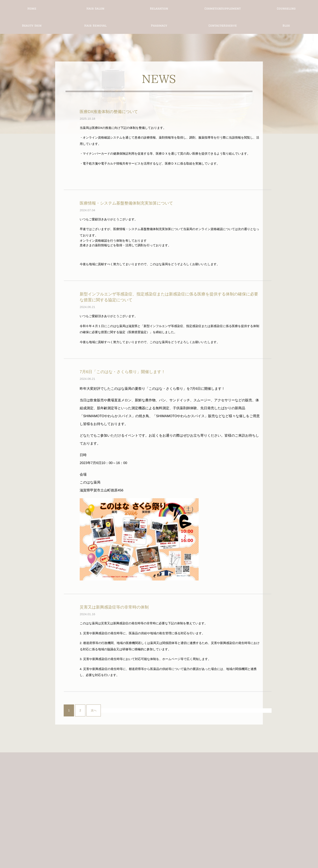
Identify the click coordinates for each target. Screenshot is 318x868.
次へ (94, 710)
